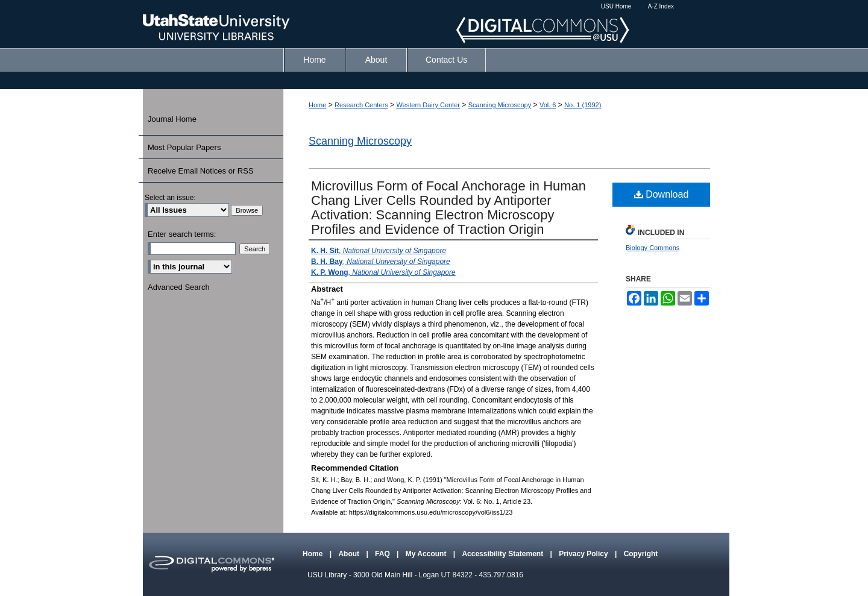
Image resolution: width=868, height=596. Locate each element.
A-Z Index (661, 6)
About (350, 554)
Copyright (641, 554)
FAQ (383, 554)
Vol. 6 (548, 105)
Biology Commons (653, 248)
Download (662, 194)
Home (317, 105)
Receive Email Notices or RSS (201, 171)
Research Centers (361, 105)
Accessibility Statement (503, 554)
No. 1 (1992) (583, 105)
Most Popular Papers (184, 147)
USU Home (616, 6)
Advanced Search (179, 287)
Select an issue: (170, 198)
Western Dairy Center (428, 105)
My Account (427, 554)
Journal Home (172, 119)
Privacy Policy (584, 554)
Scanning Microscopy (500, 105)
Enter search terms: (182, 234)
